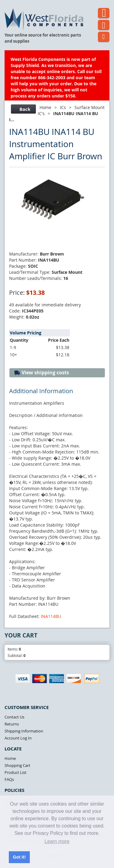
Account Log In (18, 738)
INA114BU (51, 616)
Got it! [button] (19, 857)
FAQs (9, 779)
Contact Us (14, 717)
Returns (12, 724)
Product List (16, 772)
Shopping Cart (17, 765)
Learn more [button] (57, 841)
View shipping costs (41, 373)
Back (23, 109)
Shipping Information (24, 731)
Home (45, 107)
